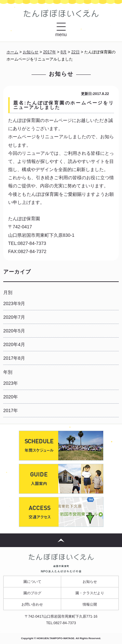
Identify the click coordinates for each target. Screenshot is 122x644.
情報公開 (90, 604)
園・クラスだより (90, 593)
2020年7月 (14, 317)
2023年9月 (14, 303)
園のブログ (32, 593)
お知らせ (90, 582)
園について (32, 582)
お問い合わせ (32, 604)
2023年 (11, 383)
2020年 (11, 397)
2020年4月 (14, 344)
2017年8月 (14, 358)
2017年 (11, 410)
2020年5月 (14, 331)
